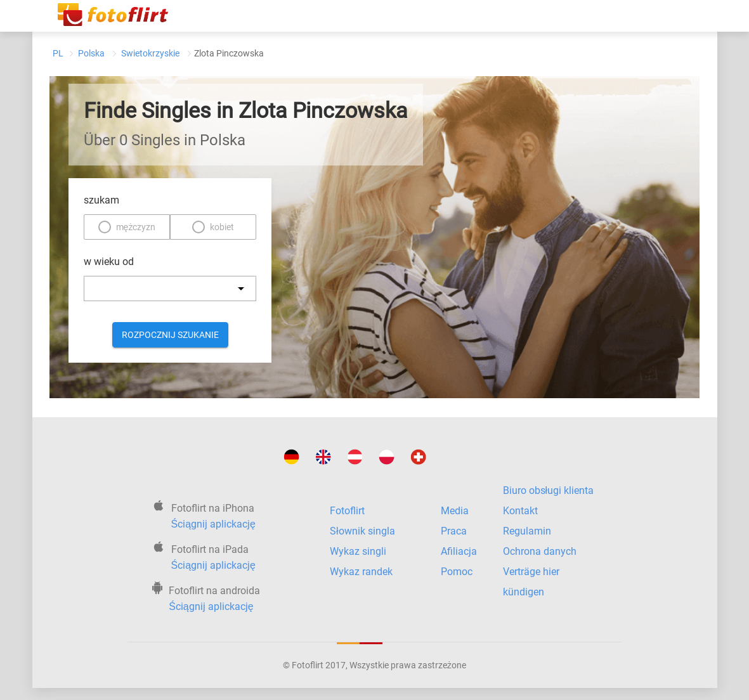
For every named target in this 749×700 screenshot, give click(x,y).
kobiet (222, 227)
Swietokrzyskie (150, 53)
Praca (454, 531)
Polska (91, 53)
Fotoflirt (347, 511)
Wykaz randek (361, 572)
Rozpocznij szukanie (170, 335)
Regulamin (527, 531)
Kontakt (520, 511)
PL (58, 53)
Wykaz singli (358, 551)
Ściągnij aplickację (213, 524)
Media (455, 511)
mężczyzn (136, 227)
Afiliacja (459, 551)
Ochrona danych (540, 551)
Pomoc (457, 572)
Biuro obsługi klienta (549, 490)
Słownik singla (362, 531)
